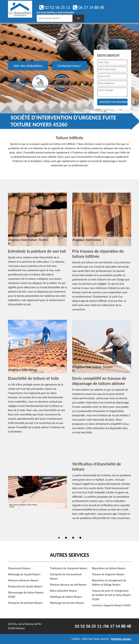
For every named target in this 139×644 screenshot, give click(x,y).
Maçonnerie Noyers (19, 568)
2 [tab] (66, 538)
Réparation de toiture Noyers (109, 568)
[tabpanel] (70, 492)
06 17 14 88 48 (88, 7)
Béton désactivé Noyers (64, 591)
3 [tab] (73, 538)
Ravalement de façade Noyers (25, 586)
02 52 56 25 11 (55, 7)
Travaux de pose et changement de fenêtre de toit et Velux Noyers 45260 (111, 595)
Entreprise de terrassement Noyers (66, 576)
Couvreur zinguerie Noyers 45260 (111, 605)
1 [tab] (59, 538)
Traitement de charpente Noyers (69, 568)
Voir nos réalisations (28, 66)
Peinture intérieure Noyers (23, 580)
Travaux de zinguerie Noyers (108, 574)
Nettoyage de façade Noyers (24, 574)
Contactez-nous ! (69, 66)
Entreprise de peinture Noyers (25, 603)
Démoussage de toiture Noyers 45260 (26, 595)
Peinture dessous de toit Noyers (68, 585)
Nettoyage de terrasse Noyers (67, 603)
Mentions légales (121, 639)
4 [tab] (80, 538)
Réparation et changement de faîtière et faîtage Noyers (109, 582)
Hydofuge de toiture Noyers (66, 597)
